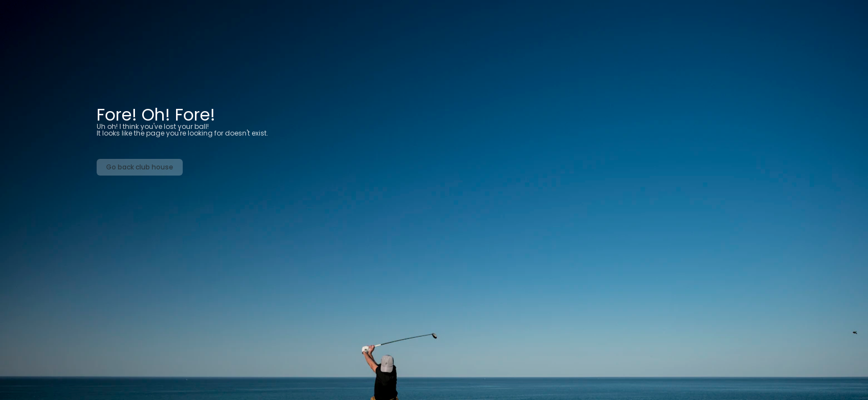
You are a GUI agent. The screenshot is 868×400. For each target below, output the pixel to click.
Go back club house (140, 167)
